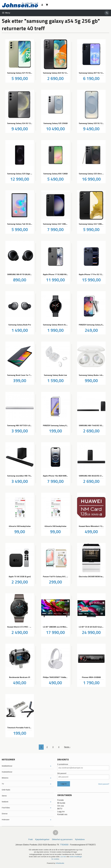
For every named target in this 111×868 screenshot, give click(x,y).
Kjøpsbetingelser (42, 839)
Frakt (31, 839)
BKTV (60, 809)
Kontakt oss (62, 814)
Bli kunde (61, 803)
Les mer (63, 857)
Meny (6, 13)
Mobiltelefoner (7, 766)
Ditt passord (62, 773)
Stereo (4, 796)
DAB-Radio (6, 790)
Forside (60, 800)
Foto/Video (6, 808)
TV (3, 784)
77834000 (64, 845)
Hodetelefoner (7, 772)
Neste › (67, 747)
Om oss (61, 806)
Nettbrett (5, 802)
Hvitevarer (6, 820)
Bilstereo (5, 778)
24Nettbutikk (60, 863)
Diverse (5, 814)
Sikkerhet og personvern (62, 839)
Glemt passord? (104, 784)
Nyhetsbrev (80, 839)
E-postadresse (63, 764)
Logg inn (61, 812)
